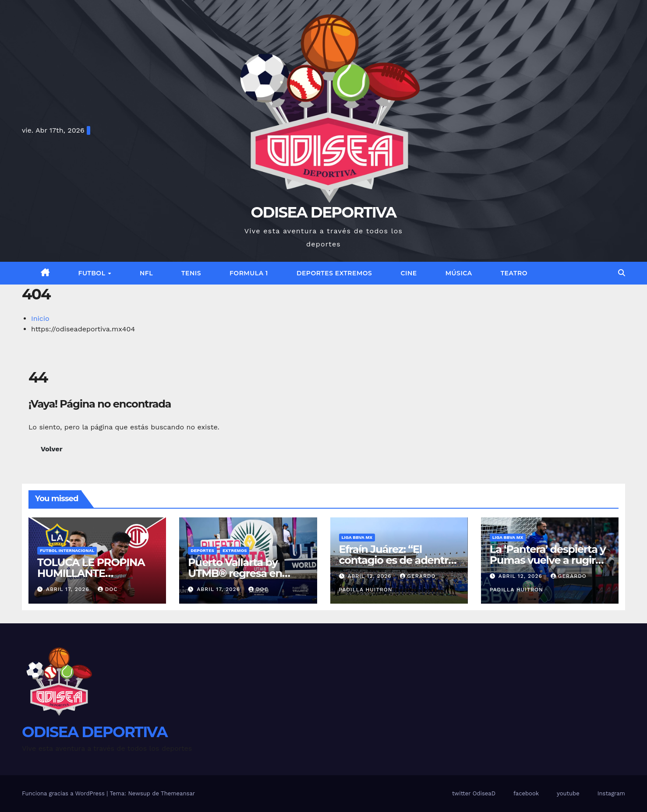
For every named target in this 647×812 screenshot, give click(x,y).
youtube (568, 793)
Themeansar (178, 793)
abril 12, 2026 (370, 576)
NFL (146, 273)
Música (459, 273)
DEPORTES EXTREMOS (334, 273)
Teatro (514, 273)
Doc (108, 589)
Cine (408, 273)
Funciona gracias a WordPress (64, 793)
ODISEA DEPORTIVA (324, 212)
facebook (526, 793)
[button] (622, 273)
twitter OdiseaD (474, 793)
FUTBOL (93, 273)
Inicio (40, 318)
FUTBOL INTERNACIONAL (67, 550)
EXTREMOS (235, 550)
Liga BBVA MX (357, 537)
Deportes (202, 550)
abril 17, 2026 (69, 589)
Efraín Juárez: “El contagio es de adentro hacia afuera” (397, 560)
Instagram (611, 793)
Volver (52, 449)
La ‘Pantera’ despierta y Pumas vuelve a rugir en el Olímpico (548, 560)
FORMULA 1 (249, 273)
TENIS (191, 273)
